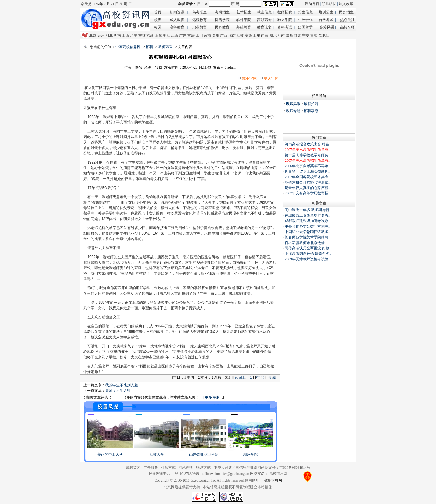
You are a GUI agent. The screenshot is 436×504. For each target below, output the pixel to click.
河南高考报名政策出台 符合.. (308, 144)
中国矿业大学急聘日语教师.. (307, 232)
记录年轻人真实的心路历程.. (307, 188)
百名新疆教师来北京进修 (305, 243)
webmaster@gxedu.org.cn (230, 474)
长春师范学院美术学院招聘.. (307, 237)
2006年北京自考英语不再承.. (307, 166)
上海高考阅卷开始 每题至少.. (308, 254)
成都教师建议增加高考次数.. (307, 221)
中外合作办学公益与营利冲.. (307, 226)
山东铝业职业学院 (204, 455)
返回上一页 (244, 377)
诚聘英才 (133, 468)
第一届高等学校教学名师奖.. (307, 155)
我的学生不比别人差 (122, 385)
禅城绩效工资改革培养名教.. (307, 215)
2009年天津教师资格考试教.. (307, 259)
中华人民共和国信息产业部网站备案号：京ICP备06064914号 (262, 468)
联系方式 (203, 468)
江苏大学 (157, 455)
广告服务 (151, 468)
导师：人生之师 (118, 391)
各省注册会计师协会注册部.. (307, 182)
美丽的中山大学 (110, 455)
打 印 (260, 377)
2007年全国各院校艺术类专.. (307, 177)
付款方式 (168, 468)
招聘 (149, 47)
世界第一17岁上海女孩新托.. (307, 171)
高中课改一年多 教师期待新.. (308, 210)
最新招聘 (311, 104)
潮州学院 (250, 455)
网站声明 (186, 468)
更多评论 (212, 397)
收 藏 (272, 377)
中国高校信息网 (128, 47)
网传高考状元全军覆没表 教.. (308, 248)
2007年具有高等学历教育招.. (307, 193)
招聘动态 (311, 111)
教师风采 (166, 47)
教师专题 (293, 111)
